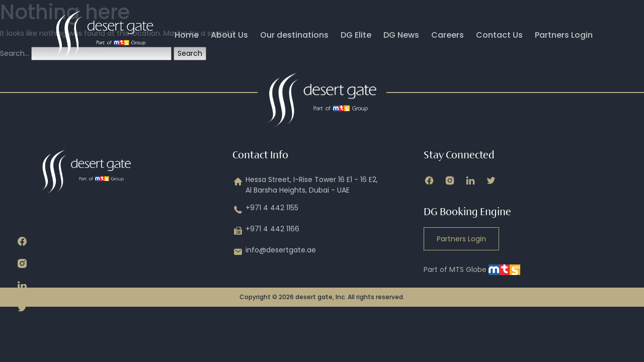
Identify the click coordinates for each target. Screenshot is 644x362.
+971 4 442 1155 (265, 210)
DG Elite (356, 35)
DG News (401, 35)
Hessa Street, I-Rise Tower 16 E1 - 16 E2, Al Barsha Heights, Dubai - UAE (305, 185)
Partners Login (564, 35)
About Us (229, 35)
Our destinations (294, 35)
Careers (448, 35)
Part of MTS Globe (472, 269)
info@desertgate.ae (274, 252)
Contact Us (499, 35)
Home (187, 35)
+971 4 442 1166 (266, 231)
